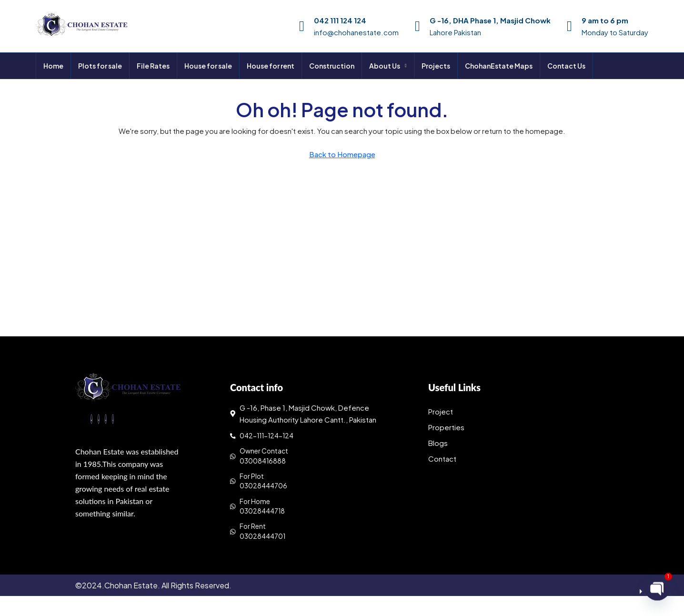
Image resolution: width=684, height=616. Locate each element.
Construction (332, 66)
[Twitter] (99, 421)
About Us (385, 66)
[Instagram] (113, 421)
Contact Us (566, 66)
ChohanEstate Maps (499, 66)
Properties (446, 427)
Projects (436, 66)
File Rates (153, 66)
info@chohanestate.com (356, 32)
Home (53, 66)
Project (441, 411)
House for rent (271, 66)
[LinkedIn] (106, 421)
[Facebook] (91, 421)
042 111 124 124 (340, 20)
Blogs (438, 443)
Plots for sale (100, 66)
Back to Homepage (342, 154)
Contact (442, 459)
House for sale (208, 66)
